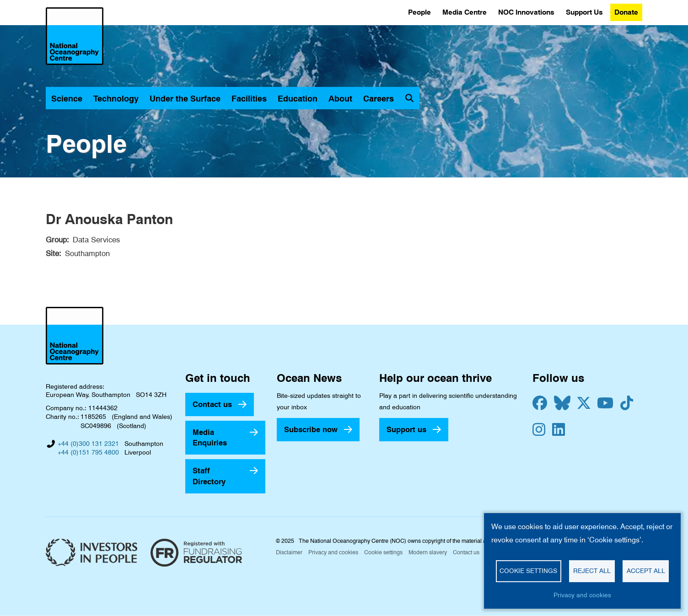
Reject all (592, 571)
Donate (626, 12)
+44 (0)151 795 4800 (88, 452)
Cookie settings (383, 552)
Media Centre (465, 12)
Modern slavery (428, 552)
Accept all (646, 571)
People (419, 12)
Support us (406, 429)
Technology (116, 99)
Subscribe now (311, 429)
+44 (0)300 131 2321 (88, 444)
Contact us (212, 404)
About (340, 99)
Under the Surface (185, 99)
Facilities (249, 99)
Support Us (584, 12)
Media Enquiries (210, 437)
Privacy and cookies (333, 552)
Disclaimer (289, 552)
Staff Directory (209, 476)
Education (298, 99)
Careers (379, 99)
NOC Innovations (526, 12)
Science (67, 99)
